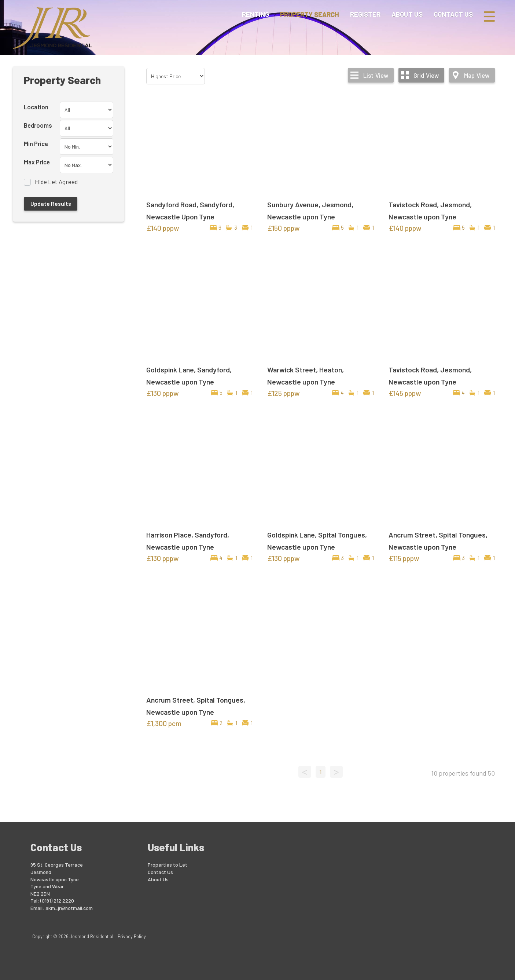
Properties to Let (168, 865)
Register (365, 16)
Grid (426, 75)
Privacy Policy (132, 936)
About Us (407, 16)
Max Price (37, 162)
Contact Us (453, 16)
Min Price (36, 143)
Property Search (310, 16)
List (376, 75)
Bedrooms (38, 125)
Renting (255, 16)
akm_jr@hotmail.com (69, 908)
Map (477, 75)
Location (36, 107)
